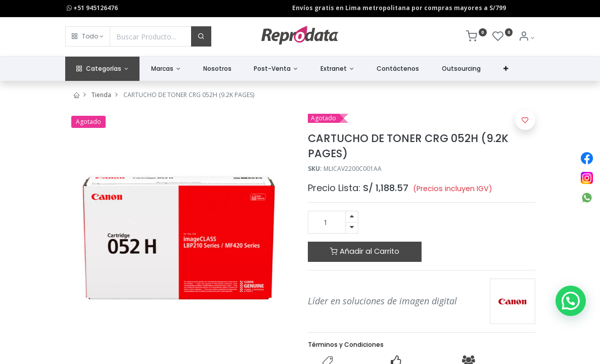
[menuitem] (217, 69)
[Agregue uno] (352, 217)
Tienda (101, 95)
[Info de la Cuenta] (526, 38)
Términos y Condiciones (346, 345)
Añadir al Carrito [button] (365, 251)
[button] (88, 36)
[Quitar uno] (352, 228)
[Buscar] (201, 36)
